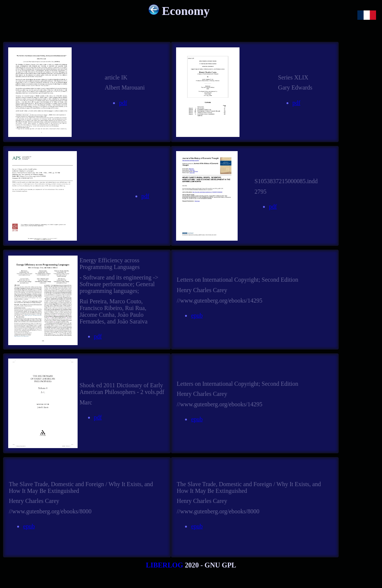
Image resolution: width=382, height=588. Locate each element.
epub (197, 315)
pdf (123, 103)
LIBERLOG (165, 565)
